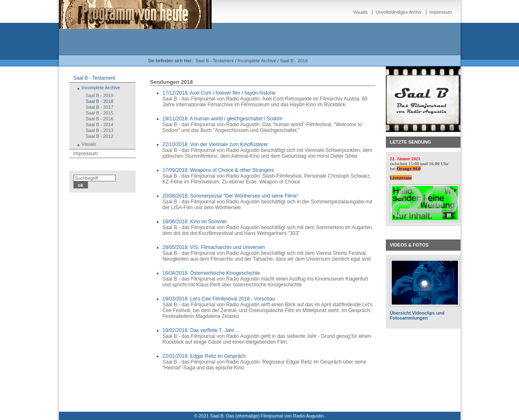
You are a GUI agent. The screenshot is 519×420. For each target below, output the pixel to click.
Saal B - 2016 (100, 119)
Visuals (360, 12)
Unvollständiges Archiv (398, 12)
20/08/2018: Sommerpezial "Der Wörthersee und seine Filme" (231, 196)
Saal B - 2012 (100, 136)
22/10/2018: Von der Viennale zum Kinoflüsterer (216, 144)
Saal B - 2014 (100, 125)
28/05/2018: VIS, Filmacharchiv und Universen (214, 247)
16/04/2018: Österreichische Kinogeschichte (211, 273)
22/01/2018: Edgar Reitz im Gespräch (204, 356)
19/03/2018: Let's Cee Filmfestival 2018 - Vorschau (219, 299)
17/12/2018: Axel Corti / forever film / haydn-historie (219, 93)
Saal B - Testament (215, 61)
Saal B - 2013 (100, 130)
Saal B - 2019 (100, 95)
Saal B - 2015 (100, 113)
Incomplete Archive (257, 61)
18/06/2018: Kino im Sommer (195, 222)
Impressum (441, 12)
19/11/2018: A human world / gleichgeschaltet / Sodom (223, 119)
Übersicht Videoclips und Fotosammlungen (417, 315)
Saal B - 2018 (294, 61)
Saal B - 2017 (100, 107)
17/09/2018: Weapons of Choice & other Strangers (218, 170)
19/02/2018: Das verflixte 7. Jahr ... (201, 330)
